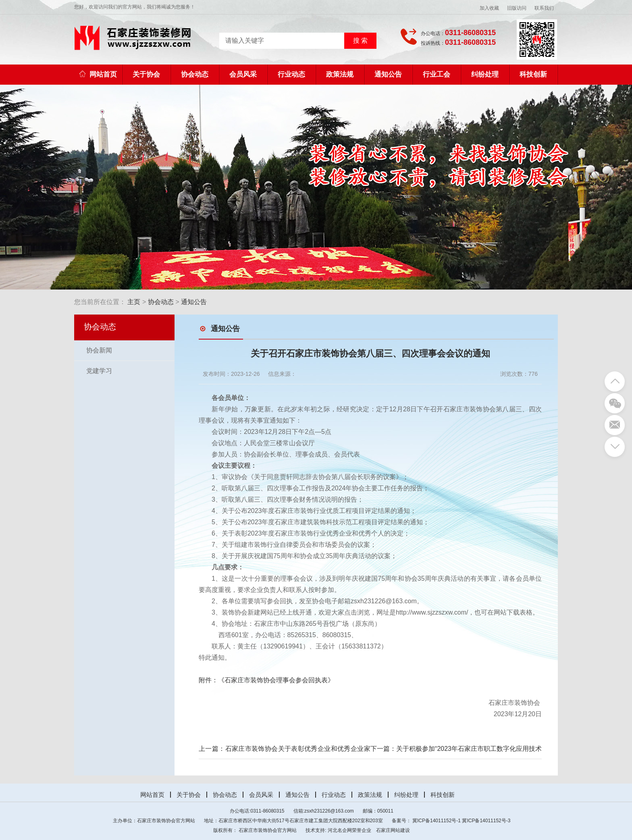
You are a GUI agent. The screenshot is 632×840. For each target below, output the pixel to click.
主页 (134, 302)
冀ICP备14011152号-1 (437, 821)
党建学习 (99, 371)
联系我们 (544, 8)
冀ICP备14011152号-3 (486, 821)
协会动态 (195, 74)
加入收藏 (489, 8)
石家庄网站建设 (393, 830)
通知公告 (388, 74)
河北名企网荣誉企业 (349, 830)
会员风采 (243, 74)
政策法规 (340, 74)
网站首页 (98, 74)
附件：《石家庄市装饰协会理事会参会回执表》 (266, 680)
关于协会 (146, 74)
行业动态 (291, 74)
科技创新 (533, 74)
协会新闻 (99, 350)
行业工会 (437, 74)
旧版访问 (517, 8)
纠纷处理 (485, 74)
